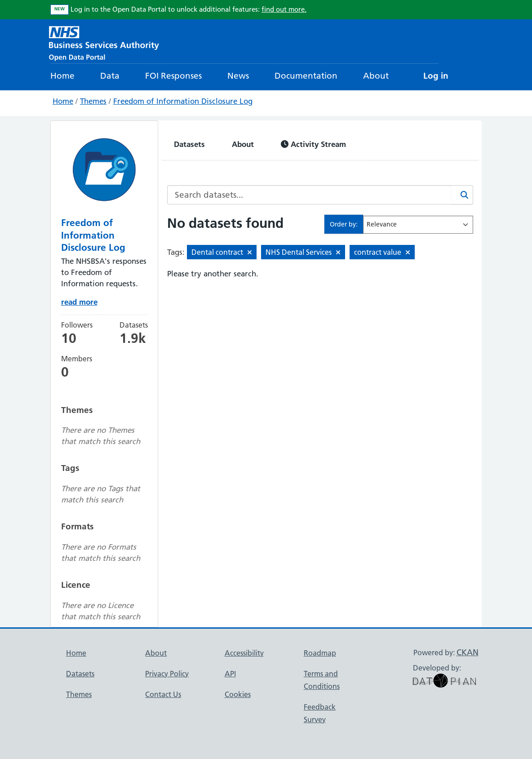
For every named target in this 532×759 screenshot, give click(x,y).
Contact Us (163, 694)
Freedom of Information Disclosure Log (183, 101)
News (238, 76)
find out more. (284, 9)
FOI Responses (173, 76)
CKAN (468, 652)
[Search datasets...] (310, 195)
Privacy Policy (167, 674)
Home (62, 76)
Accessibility (244, 653)
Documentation (306, 76)
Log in (436, 76)
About (376, 76)
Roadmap (320, 653)
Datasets (189, 144)
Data (110, 76)
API (230, 674)
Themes (93, 101)
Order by (343, 224)
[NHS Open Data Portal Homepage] (104, 42)
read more (79, 302)
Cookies (238, 694)
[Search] (462, 195)
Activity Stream (313, 144)
